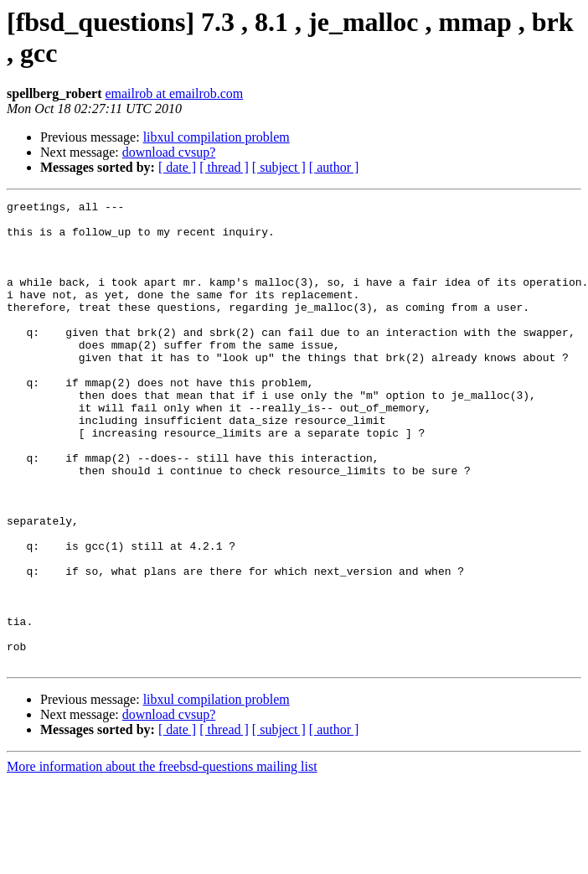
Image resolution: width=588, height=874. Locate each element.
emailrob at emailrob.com (174, 93)
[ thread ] (224, 167)
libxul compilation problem (217, 137)
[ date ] (177, 167)
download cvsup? (169, 152)
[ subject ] (279, 167)
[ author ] (334, 167)
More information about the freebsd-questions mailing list (162, 859)
